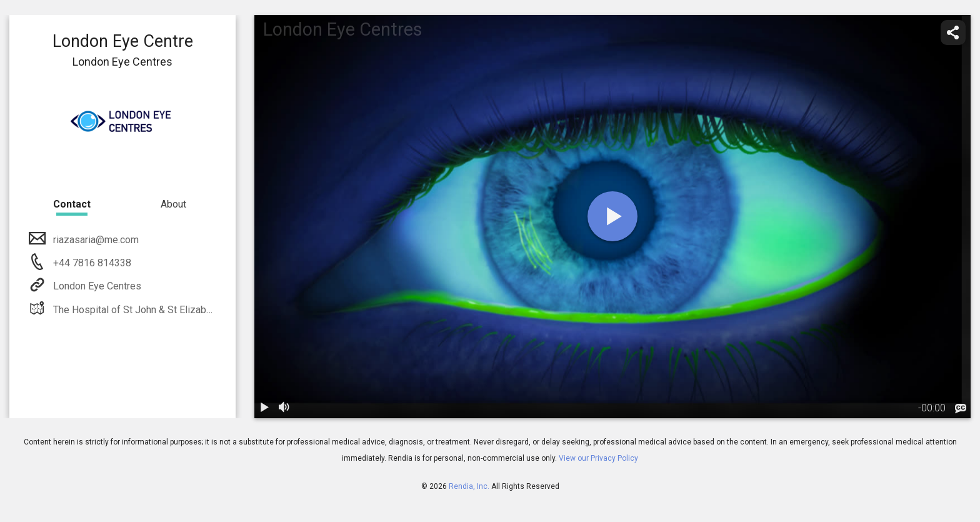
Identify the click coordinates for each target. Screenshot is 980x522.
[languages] (961, 409)
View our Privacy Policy (598, 458)
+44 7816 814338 (91, 263)
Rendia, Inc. (469, 486)
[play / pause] (264, 408)
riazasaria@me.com (95, 240)
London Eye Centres (96, 286)
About (173, 204)
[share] (953, 33)
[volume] (284, 408)
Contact (72, 204)
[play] (612, 216)
